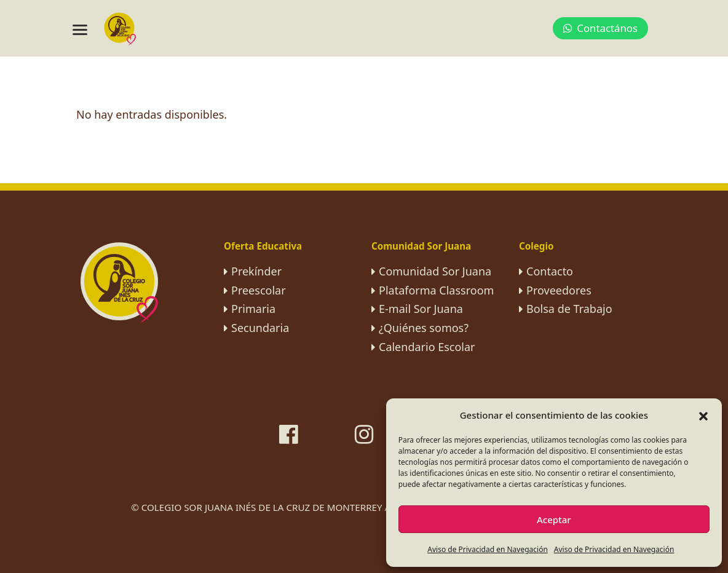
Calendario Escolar (427, 347)
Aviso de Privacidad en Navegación (488, 549)
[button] (703, 415)
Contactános (600, 28)
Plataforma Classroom (436, 290)
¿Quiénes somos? (424, 328)
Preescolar (259, 290)
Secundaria (260, 328)
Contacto (550, 271)
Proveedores (559, 290)
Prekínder (256, 271)
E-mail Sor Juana (421, 309)
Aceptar (554, 520)
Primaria (253, 309)
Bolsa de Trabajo (569, 309)
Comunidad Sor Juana (435, 271)
